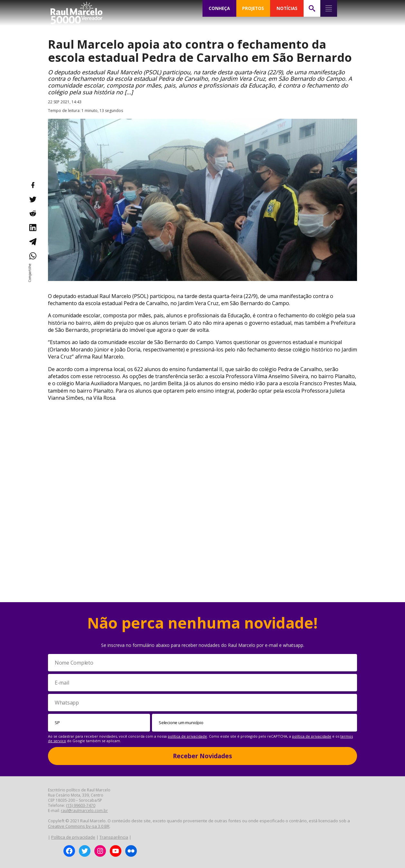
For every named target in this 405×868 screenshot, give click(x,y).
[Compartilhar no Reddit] (33, 213)
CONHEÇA (219, 8)
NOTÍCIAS (287, 8)
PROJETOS (253, 8)
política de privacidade (187, 736)
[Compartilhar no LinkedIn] (33, 228)
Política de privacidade (73, 837)
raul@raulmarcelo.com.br (84, 811)
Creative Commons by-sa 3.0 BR (79, 826)
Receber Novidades (202, 756)
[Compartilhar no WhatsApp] (33, 256)
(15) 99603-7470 (81, 805)
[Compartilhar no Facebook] (33, 185)
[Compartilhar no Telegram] (33, 242)
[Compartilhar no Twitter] (33, 199)
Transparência (114, 837)
